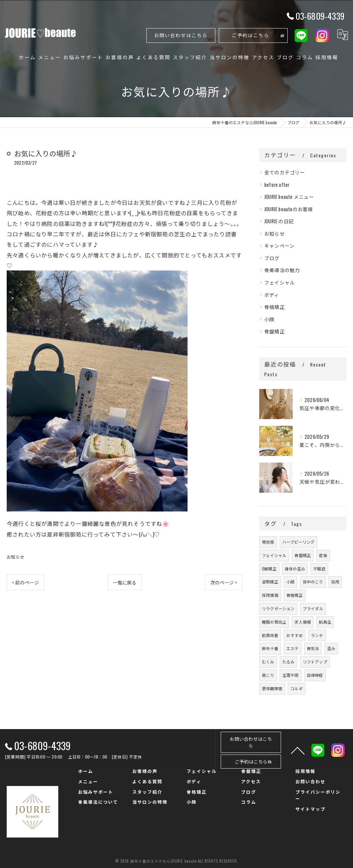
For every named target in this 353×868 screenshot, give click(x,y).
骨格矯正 (274, 307)
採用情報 (270, 595)
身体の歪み (295, 569)
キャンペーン (279, 246)
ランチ (317, 635)
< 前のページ (25, 582)
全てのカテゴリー (285, 172)
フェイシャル (279, 282)
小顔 (269, 319)
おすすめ (295, 635)
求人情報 (303, 622)
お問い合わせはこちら (181, 35)
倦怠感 (268, 542)
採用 (335, 582)
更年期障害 (272, 688)
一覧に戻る (125, 582)
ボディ (272, 295)
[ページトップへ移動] (298, 750)
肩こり (268, 675)
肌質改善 (270, 635)
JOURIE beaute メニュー (289, 197)
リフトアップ (315, 662)
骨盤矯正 (274, 331)
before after (277, 185)
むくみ (268, 662)
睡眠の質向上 (274, 622)
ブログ (272, 258)
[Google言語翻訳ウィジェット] (343, 35)
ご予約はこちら (251, 35)
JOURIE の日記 (279, 221)
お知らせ (16, 557)
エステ (293, 648)
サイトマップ (310, 809)
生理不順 (291, 675)
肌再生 (325, 622)
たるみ (289, 662)
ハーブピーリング (299, 542)
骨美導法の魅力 (282, 270)
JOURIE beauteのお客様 (289, 209)
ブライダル (313, 608)
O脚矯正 (269, 569)
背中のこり (313, 582)
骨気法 (313, 648)
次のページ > (224, 582)
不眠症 (319, 569)
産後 (323, 555)
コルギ (297, 688)
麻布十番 (270, 648)
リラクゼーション (278, 608)
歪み (331, 648)
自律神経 (315, 675)
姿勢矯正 (270, 582)
